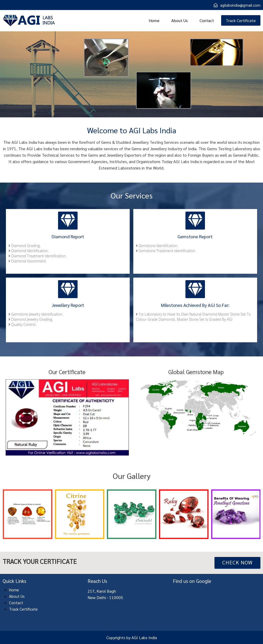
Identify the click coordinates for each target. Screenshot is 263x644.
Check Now (237, 562)
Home (154, 20)
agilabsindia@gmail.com (240, 5)
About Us (180, 20)
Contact (207, 20)
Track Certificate (241, 20)
